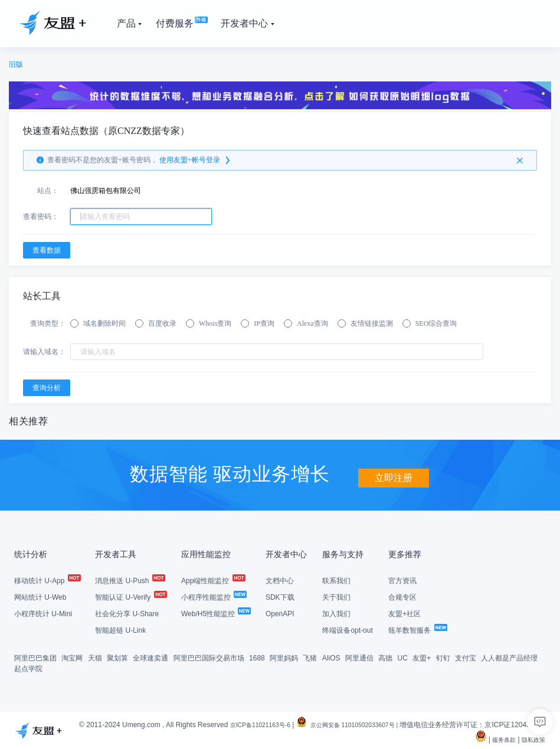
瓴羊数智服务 (417, 630)
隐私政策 (531, 739)
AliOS (331, 658)
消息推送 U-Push (130, 580)
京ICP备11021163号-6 (273, 724)
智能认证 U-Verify (130, 597)
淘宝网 (72, 658)
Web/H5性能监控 (215, 613)
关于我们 (336, 597)
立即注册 (394, 473)
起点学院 (28, 668)
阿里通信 (359, 658)
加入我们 (336, 613)
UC (403, 658)
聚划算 (117, 658)
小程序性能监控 (213, 597)
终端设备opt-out (347, 630)
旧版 (16, 64)
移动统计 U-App (47, 580)
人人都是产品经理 (509, 658)
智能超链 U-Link (120, 630)
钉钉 (443, 658)
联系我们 (336, 580)
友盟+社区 (405, 613)
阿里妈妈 (284, 658)
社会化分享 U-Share (127, 613)
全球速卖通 (150, 658)
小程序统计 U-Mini (43, 613)
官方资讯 (402, 580)
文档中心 (280, 580)
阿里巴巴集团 (35, 658)
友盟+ (422, 658)
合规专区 (402, 597)
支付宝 (466, 658)
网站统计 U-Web (40, 597)
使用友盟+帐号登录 (196, 161)
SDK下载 (280, 597)
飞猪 (310, 658)
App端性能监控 (213, 580)
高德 (385, 658)
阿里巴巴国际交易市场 (209, 658)
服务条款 (497, 739)
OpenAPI (280, 613)
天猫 (95, 658)
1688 (257, 658)
